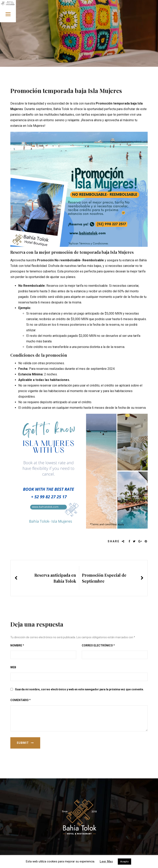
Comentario (20, 700)
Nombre (17, 645)
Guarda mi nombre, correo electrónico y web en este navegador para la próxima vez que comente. (79, 689)
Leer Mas (106, 861)
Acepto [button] (124, 862)
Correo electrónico (98, 645)
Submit (25, 743)
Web (13, 667)
